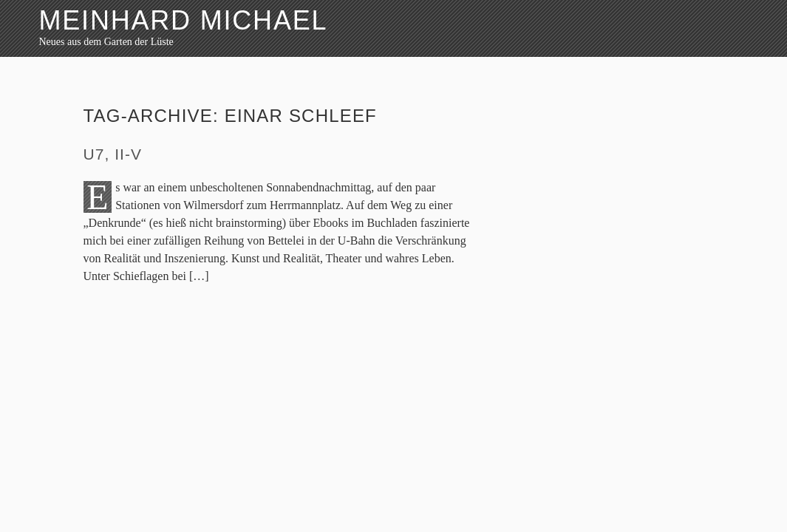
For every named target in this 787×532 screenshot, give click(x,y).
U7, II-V (113, 154)
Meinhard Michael (184, 20)
